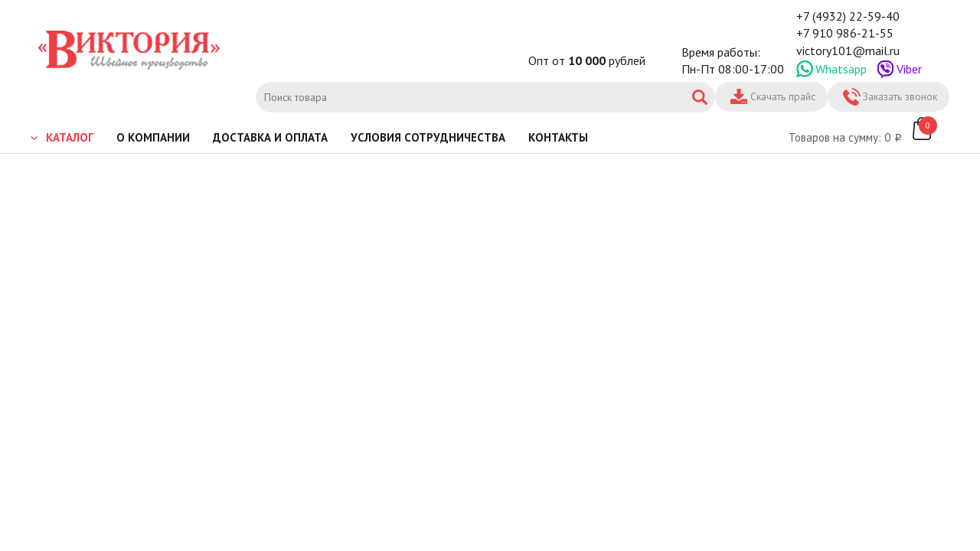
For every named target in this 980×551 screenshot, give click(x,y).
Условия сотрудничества (428, 137)
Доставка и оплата (270, 137)
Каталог (70, 137)
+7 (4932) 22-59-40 (848, 16)
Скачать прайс (783, 96)
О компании (153, 137)
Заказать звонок (900, 96)
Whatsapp (841, 69)
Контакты (558, 137)
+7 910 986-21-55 (845, 33)
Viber (909, 69)
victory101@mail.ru (848, 51)
